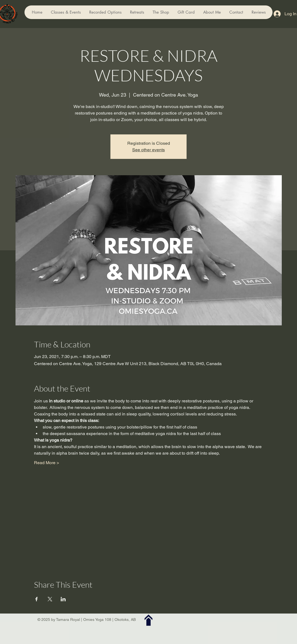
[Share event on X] (50, 599)
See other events (148, 150)
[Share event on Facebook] (37, 599)
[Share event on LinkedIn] (63, 599)
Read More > (47, 463)
